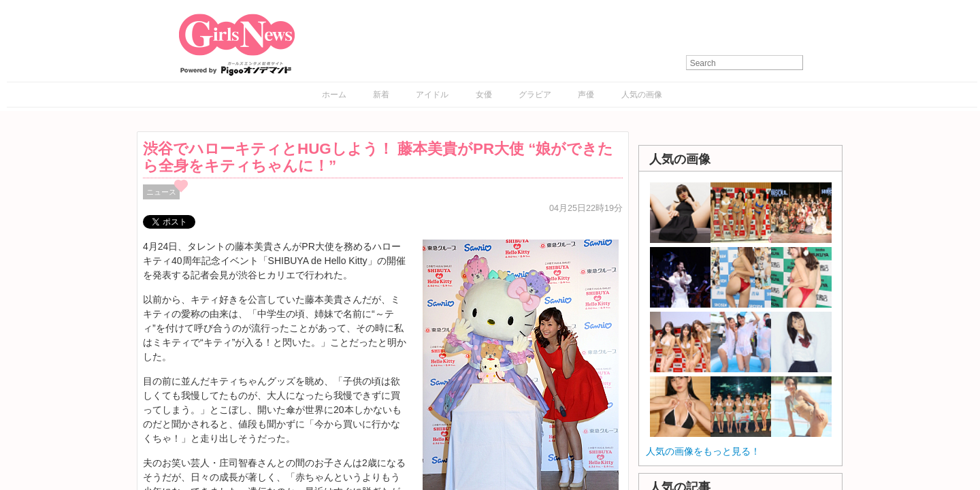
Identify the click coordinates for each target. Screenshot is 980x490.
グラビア (535, 95)
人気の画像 (642, 95)
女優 (484, 95)
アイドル (432, 95)
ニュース (161, 192)
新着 (381, 95)
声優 (586, 95)
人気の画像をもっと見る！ (703, 451)
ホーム (334, 95)
